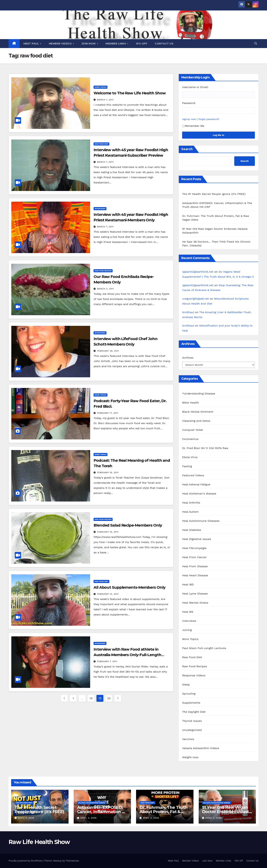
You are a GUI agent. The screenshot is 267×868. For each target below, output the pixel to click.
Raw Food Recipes (103, 271)
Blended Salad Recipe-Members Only (128, 525)
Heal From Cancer (194, 557)
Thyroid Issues (192, 721)
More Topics (101, 87)
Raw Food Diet (101, 144)
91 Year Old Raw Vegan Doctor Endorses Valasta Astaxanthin (227, 812)
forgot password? (209, 119)
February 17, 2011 (108, 413)
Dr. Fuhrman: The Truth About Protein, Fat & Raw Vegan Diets (163, 812)
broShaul (188, 312)
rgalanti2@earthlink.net (198, 272)
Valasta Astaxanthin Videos (201, 748)
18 (91, 698)
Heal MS (188, 612)
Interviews (100, 209)
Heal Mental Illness (195, 603)
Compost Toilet (193, 430)
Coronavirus (190, 439)
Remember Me (193, 126)
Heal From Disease (195, 566)
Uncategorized (192, 730)
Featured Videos (193, 475)
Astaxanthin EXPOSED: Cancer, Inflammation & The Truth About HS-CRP (102, 812)
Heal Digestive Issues (197, 539)
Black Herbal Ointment (198, 412)
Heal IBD (188, 584)
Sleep (186, 685)
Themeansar (72, 861)
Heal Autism (190, 512)
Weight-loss (190, 757)
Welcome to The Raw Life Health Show (130, 93)
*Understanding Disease (199, 394)
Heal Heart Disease (195, 575)
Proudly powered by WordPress (26, 861)
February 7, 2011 (107, 661)
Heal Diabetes (192, 530)
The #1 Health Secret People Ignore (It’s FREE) (214, 194)
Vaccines (188, 739)
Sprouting (189, 694)
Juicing (187, 630)
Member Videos (61, 44)
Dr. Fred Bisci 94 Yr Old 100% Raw (205, 448)
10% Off (142, 44)
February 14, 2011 (108, 594)
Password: (189, 103)
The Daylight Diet (194, 712)
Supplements (191, 703)
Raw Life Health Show (39, 842)
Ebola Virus (190, 457)
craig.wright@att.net (196, 299)
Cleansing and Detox (196, 421)
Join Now (89, 44)
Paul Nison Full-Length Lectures (204, 648)
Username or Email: (195, 87)
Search (187, 149)
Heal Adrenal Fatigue (196, 484)
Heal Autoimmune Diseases (201, 521)
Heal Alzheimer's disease (199, 494)
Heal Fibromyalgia (194, 548)
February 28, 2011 (108, 351)
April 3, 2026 (26, 818)
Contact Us (164, 44)
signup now (189, 119)
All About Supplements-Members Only (129, 587)
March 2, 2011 (105, 289)
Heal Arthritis (191, 503)
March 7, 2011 (105, 100)
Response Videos (194, 675)
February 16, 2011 (108, 473)
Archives (188, 358)
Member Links (116, 44)
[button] (256, 43)
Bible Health (191, 403)
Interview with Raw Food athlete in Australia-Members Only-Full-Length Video (127, 655)
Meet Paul (32, 44)
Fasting (187, 466)
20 (109, 698)
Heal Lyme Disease (195, 594)
